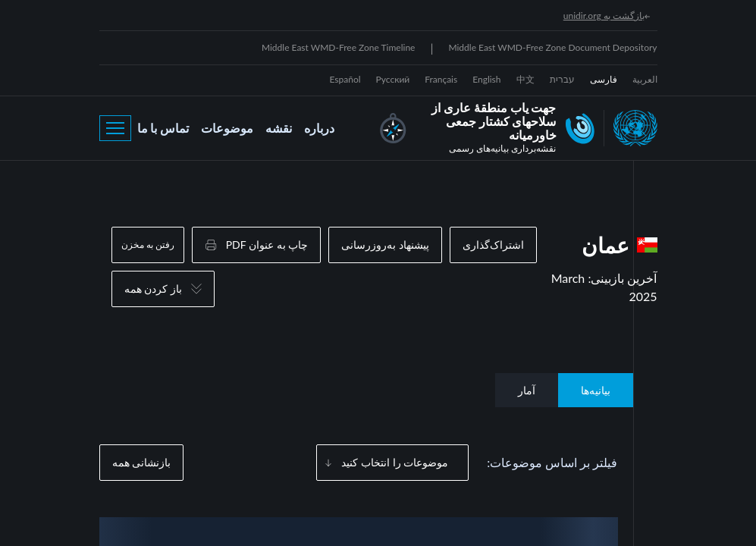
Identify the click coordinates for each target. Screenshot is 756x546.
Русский (393, 79)
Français (441, 79)
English (486, 79)
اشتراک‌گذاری (493, 245)
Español (345, 79)
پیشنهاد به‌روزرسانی (385, 245)
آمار (527, 390)
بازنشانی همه (142, 462)
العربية (645, 79)
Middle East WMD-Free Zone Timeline (339, 47)
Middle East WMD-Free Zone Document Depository (552, 47)
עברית (562, 79)
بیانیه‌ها (596, 390)
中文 (525, 79)
